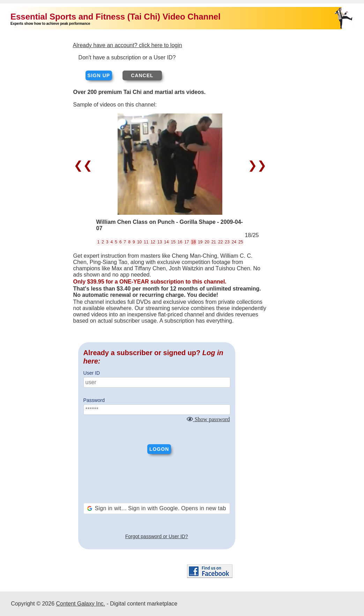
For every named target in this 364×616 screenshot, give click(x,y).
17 (187, 242)
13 (160, 242)
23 (227, 242)
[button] (157, 508)
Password (94, 400)
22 (220, 242)
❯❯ (256, 165)
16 (180, 242)
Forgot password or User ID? (157, 536)
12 (153, 242)
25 (241, 242)
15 (173, 242)
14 (166, 242)
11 (146, 242)
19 (200, 242)
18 (194, 242)
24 (234, 242)
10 (139, 242)
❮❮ (85, 165)
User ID (92, 373)
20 (207, 242)
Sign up (99, 75)
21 (214, 242)
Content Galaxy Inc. (80, 604)
